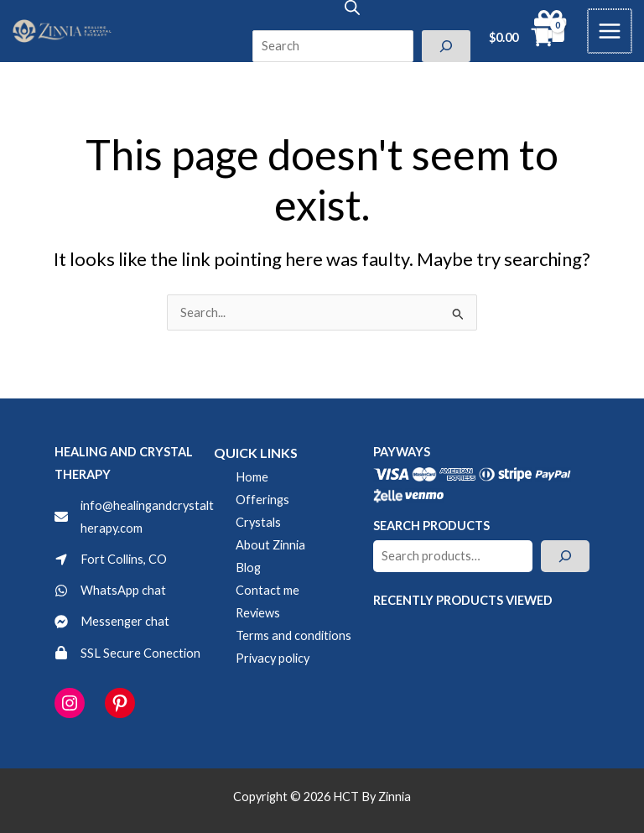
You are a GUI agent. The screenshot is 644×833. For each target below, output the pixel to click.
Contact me (267, 590)
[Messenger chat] (112, 621)
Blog (248, 567)
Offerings (262, 500)
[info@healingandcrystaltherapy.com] (134, 517)
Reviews (258, 613)
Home (252, 477)
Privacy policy (273, 658)
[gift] (552, 26)
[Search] (446, 46)
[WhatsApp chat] (110, 590)
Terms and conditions (293, 635)
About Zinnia (270, 545)
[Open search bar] (352, 8)
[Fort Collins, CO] (111, 559)
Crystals (258, 522)
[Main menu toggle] (610, 31)
